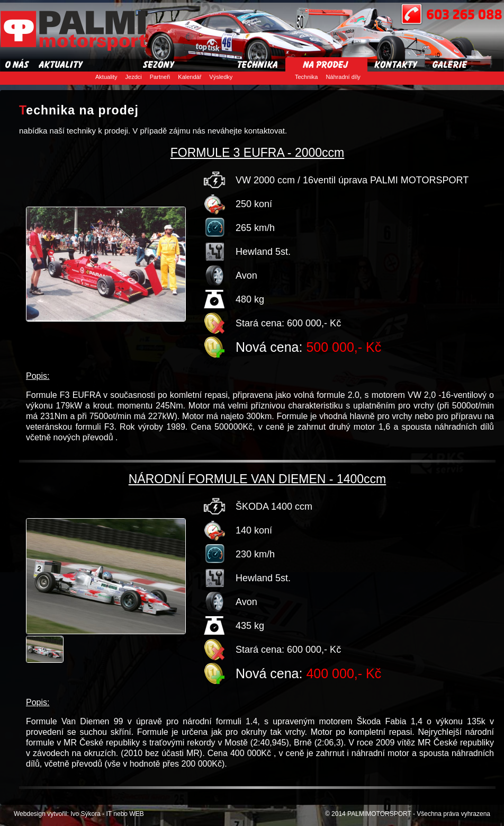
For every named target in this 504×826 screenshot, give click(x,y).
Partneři (160, 77)
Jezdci (134, 77)
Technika (306, 77)
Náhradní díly (343, 77)
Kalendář (190, 77)
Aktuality (106, 77)
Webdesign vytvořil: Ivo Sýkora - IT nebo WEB (79, 814)
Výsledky (221, 77)
